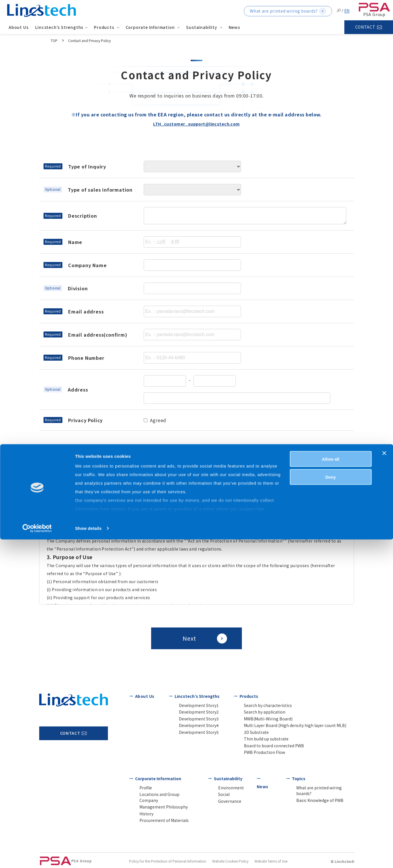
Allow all (331, 787)
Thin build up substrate (261, 741)
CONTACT (365, 27)
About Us (20, 27)
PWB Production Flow (260, 755)
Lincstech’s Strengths (196, 696)
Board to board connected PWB (268, 748)
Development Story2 (194, 713)
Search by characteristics (262, 705)
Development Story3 (194, 720)
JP (339, 10)
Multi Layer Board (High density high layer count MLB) (284, 727)
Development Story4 (194, 727)
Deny (331, 806)
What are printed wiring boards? (284, 11)
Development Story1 (194, 705)
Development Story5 (194, 734)
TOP (54, 40)
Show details (88, 857)
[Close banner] (384, 782)
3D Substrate (253, 734)
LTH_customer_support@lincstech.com (196, 124)
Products (248, 696)
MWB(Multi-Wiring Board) (263, 720)
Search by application (260, 713)
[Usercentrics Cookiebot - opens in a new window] (37, 857)
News (236, 27)
